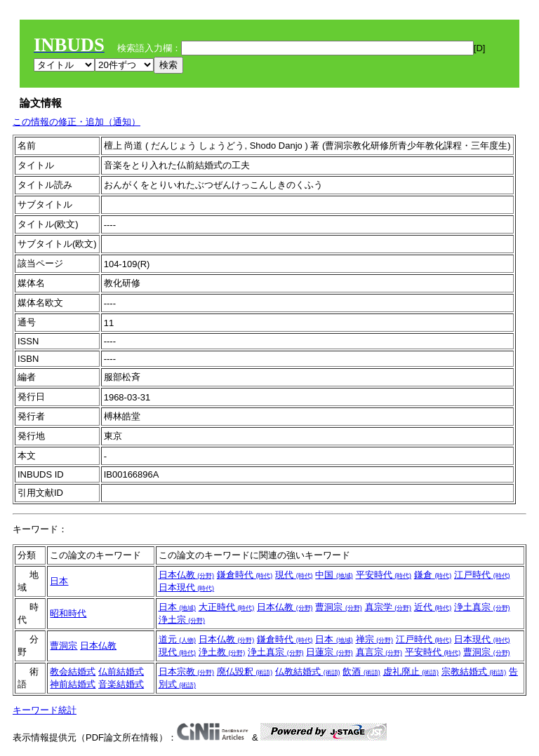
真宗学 (388, 607)
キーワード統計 (45, 710)
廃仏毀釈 (245, 671)
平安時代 (384, 575)
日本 (59, 581)
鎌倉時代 (245, 575)
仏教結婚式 (308, 671)
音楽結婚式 (121, 684)
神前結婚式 (73, 684)
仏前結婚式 (121, 671)
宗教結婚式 (474, 671)
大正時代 (227, 607)
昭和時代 (68, 613)
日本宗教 (187, 671)
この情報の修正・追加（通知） (76, 122)
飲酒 (361, 671)
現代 (294, 575)
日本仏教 (187, 575)
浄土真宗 (482, 607)
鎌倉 (433, 575)
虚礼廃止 (411, 671)
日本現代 (187, 587)
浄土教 (222, 652)
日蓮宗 (330, 652)
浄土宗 (182, 620)
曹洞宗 (339, 607)
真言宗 (379, 652)
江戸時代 (482, 575)
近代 (433, 607)
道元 (178, 639)
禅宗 (375, 639)
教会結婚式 (73, 671)
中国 (334, 575)
